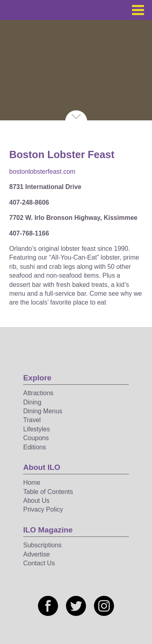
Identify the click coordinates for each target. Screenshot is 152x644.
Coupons (36, 438)
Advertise (37, 554)
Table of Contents (48, 492)
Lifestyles (37, 429)
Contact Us (39, 563)
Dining (32, 402)
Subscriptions (42, 545)
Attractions (38, 393)
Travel (32, 420)
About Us (36, 501)
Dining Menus (43, 411)
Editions (35, 447)
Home (32, 482)
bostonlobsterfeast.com (42, 172)
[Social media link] (48, 606)
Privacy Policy (43, 509)
